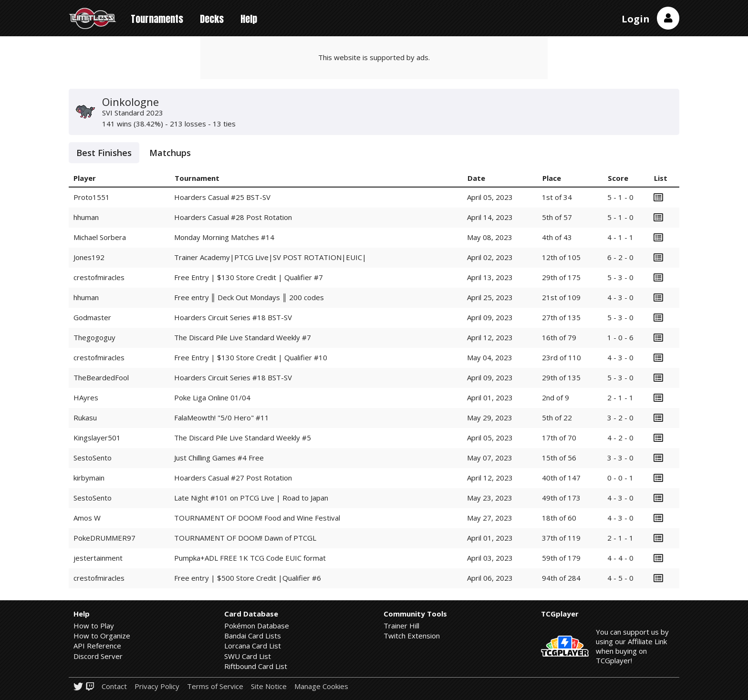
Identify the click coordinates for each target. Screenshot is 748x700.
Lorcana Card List (253, 646)
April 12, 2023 (490, 337)
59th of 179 (561, 558)
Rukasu (85, 418)
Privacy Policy (157, 686)
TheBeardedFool (101, 377)
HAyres (86, 397)
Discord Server (98, 656)
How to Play (94, 626)
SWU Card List (248, 656)
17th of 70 (559, 438)
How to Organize (102, 636)
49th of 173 (561, 498)
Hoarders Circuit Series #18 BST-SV (233, 317)
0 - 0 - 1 (620, 478)
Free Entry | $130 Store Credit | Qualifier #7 (249, 277)
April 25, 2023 (490, 297)
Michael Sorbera (100, 237)
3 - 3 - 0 (620, 458)
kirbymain (89, 478)
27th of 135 (561, 317)
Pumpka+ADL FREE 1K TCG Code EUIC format (250, 558)
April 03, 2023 (490, 558)
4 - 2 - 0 (620, 438)
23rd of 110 (561, 357)
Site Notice (269, 686)
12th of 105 (561, 257)
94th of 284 (561, 578)
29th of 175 (561, 277)
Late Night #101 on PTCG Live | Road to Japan (251, 498)
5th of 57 (557, 217)
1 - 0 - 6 (620, 337)
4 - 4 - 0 (620, 558)
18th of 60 (559, 518)
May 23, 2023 (490, 498)
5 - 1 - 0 (620, 197)
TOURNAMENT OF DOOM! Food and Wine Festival (257, 518)
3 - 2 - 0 (620, 418)
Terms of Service (215, 686)
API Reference (97, 646)
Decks (212, 19)
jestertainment (98, 558)
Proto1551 (92, 197)
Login (636, 19)
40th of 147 (561, 478)
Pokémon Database (257, 626)
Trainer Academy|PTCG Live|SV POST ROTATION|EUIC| (270, 257)
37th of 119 (561, 538)
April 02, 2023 (490, 257)
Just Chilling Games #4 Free (219, 458)
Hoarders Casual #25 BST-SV (222, 197)
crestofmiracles (99, 277)
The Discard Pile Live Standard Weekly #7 (243, 337)
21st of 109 (561, 297)
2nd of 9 (556, 397)
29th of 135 (561, 377)
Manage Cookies (321, 686)
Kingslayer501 (97, 438)
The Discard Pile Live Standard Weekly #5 (243, 438)
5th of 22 (557, 418)
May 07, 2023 (490, 458)
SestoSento (93, 458)
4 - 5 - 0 (620, 578)
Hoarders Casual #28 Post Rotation (233, 217)
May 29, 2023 (490, 418)
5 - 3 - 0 (620, 277)
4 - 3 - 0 (620, 297)
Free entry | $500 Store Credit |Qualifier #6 (248, 578)
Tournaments (157, 19)
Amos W (87, 518)
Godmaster (92, 317)
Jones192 (89, 257)
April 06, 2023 (490, 578)
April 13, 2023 (490, 277)
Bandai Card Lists (253, 636)
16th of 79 (559, 337)
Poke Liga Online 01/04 (212, 397)
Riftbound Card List (256, 666)
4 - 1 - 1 (620, 237)
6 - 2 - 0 (620, 257)
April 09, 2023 (490, 317)
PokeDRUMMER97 (104, 538)
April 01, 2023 (490, 397)
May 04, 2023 (490, 357)
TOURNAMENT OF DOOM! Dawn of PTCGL (245, 538)
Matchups (170, 153)
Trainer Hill (401, 626)
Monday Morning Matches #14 (224, 237)
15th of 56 (559, 458)
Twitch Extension (412, 636)
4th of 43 (557, 237)
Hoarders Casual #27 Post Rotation (233, 478)
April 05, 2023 (490, 197)
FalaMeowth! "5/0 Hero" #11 (222, 418)
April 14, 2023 (490, 217)
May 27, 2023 (490, 518)
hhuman (86, 217)
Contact (114, 686)
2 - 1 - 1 (620, 397)
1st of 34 (557, 197)
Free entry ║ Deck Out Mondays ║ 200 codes (249, 297)
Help (249, 19)
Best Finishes (104, 153)
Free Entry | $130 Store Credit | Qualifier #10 (251, 357)
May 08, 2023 (490, 237)
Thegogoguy (94, 337)
